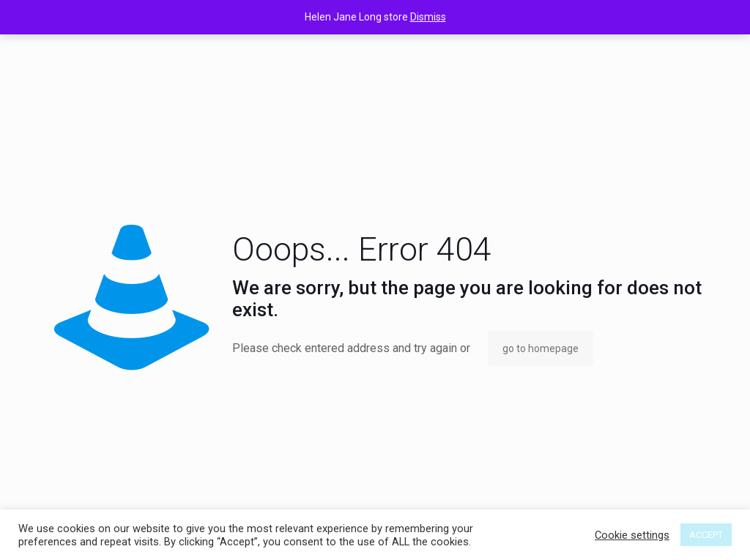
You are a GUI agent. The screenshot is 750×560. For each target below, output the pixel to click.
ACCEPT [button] (706, 535)
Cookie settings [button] (632, 535)
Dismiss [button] (428, 17)
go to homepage (541, 348)
